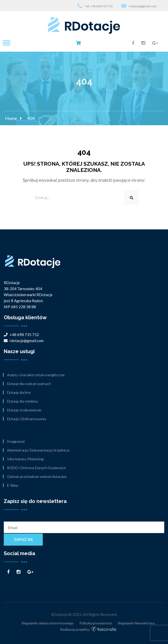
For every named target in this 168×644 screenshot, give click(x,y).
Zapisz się (23, 540)
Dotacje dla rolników (23, 401)
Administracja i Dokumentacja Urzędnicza (38, 450)
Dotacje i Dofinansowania (27, 419)
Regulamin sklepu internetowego (48, 623)
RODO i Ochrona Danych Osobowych (36, 468)
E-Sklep (13, 485)
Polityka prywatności (96, 623)
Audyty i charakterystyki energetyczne (36, 375)
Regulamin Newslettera (136, 623)
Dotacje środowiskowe (24, 410)
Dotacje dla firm (19, 392)
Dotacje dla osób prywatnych (29, 384)
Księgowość (16, 441)
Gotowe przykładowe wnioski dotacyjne (37, 476)
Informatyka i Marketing (25, 459)
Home (11, 118)
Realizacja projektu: (88, 630)
